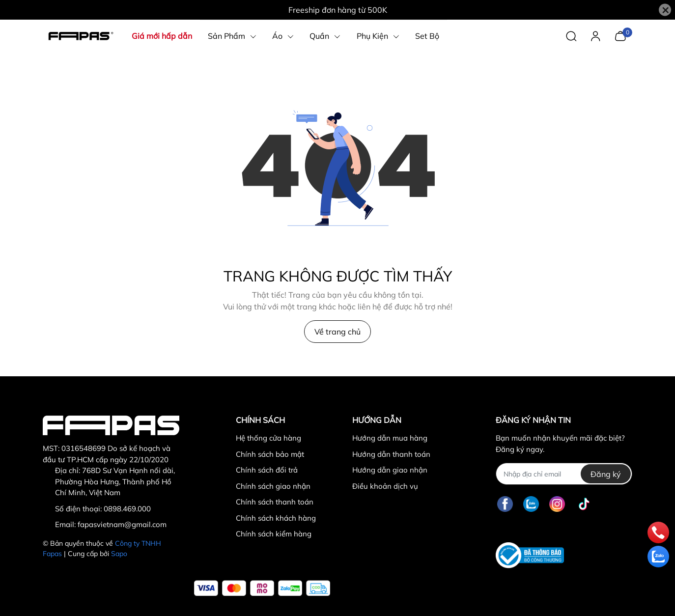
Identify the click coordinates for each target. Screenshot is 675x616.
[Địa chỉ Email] (564, 474)
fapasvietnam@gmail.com (122, 524)
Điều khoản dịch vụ (385, 486)
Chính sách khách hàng (276, 518)
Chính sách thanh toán (275, 502)
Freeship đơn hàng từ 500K (338, 10)
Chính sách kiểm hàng (274, 534)
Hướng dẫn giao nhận (390, 470)
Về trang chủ (337, 332)
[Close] (665, 10)
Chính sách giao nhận (273, 486)
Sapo (119, 554)
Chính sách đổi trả (267, 470)
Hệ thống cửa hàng (268, 438)
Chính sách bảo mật (270, 454)
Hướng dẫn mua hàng (390, 438)
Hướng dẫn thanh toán (391, 454)
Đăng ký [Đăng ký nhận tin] (606, 474)
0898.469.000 (127, 509)
